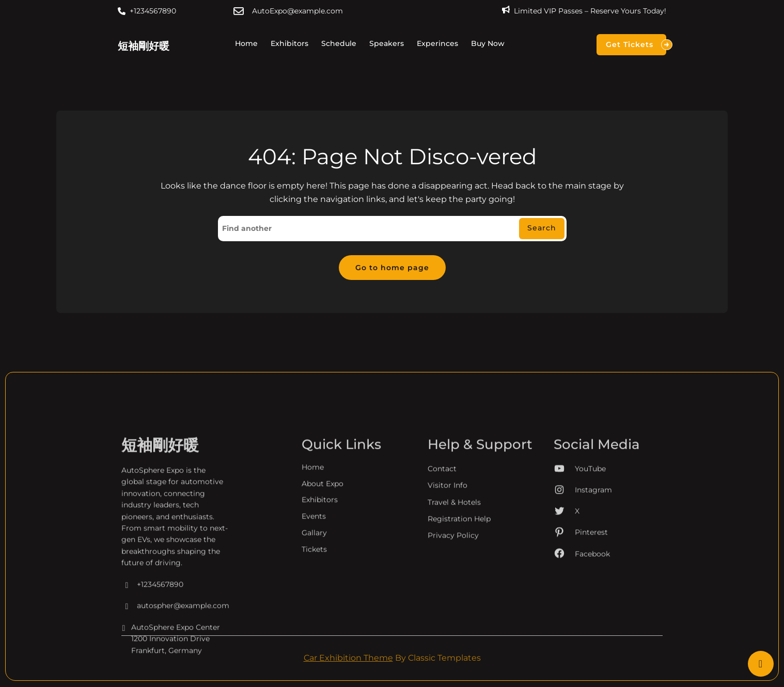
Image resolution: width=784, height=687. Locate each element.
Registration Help (459, 583)
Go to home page (392, 268)
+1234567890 (153, 11)
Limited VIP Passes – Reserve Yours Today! (590, 11)
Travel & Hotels (454, 566)
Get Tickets (636, 45)
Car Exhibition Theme (348, 659)
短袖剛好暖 (144, 46)
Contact (442, 533)
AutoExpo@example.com (297, 11)
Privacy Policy (453, 600)
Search (542, 228)
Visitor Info (448, 550)
